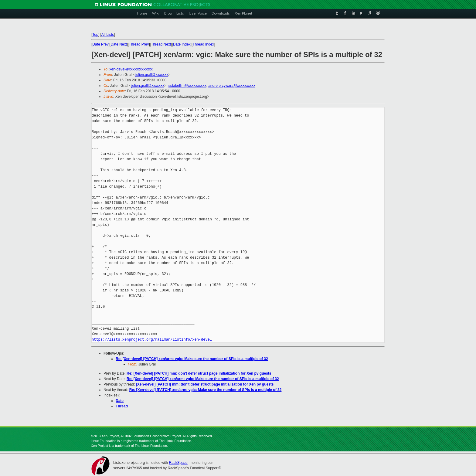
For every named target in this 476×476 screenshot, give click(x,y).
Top (95, 35)
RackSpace (178, 463)
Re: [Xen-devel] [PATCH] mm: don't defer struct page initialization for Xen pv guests (199, 373)
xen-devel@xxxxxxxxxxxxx (131, 69)
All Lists (108, 35)
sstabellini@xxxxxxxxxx (187, 86)
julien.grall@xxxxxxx (152, 75)
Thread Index (204, 44)
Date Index (182, 44)
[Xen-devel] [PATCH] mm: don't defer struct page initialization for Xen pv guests (205, 384)
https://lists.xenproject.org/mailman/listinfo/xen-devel (152, 340)
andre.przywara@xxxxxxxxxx (232, 86)
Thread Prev (139, 44)
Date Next (119, 44)
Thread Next (161, 44)
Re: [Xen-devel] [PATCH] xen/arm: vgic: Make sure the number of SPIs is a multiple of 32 (192, 359)
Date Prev (100, 44)
